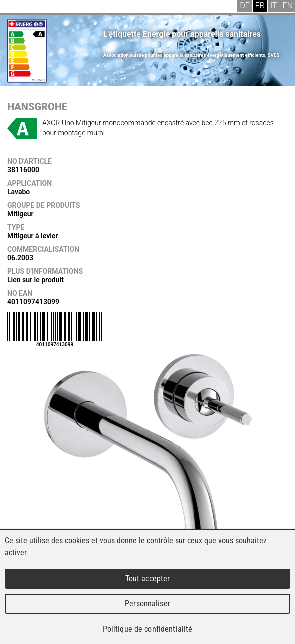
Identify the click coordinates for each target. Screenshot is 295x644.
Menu (15, 7)
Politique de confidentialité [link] (148, 629)
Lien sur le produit (36, 280)
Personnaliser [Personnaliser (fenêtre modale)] (147, 603)
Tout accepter (148, 578)
